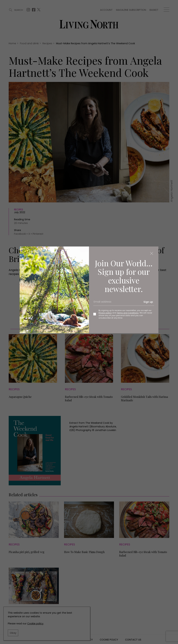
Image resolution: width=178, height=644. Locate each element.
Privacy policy (105, 313)
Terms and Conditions (128, 313)
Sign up (148, 302)
